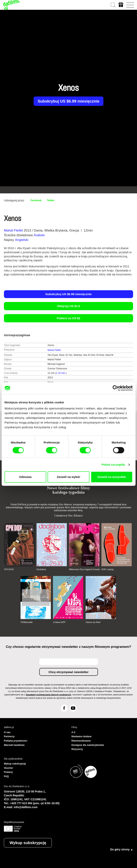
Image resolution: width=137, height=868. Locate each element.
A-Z (73, 732)
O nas (7, 732)
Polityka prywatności (16, 741)
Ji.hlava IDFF (59, 622)
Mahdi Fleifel (13, 230)
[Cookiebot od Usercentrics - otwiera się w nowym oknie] (115, 388)
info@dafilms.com (26, 807)
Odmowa (25, 477)
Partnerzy (9, 736)
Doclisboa (41, 569)
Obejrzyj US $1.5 (69, 306)
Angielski (22, 240)
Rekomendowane (81, 741)
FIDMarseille (27, 622)
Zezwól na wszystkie (112, 477)
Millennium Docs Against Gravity (84, 569)
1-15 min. (61, 373)
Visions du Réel (93, 622)
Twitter (51, 200)
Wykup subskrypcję (28, 843)
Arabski (39, 235)
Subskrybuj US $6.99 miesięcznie (69, 101)
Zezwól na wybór (69, 477)
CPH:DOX (9, 569)
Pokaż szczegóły (113, 465)
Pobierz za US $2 (68, 318)
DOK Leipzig (107, 569)
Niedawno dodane (82, 736)
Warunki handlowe (14, 745)
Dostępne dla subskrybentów (88, 745)
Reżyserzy (77, 749)
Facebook (36, 200)
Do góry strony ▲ (122, 849)
